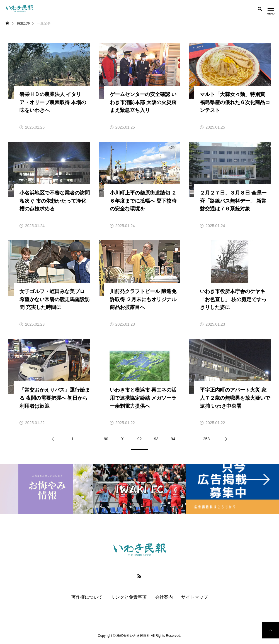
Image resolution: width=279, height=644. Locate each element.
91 (123, 439)
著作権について (87, 597)
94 (173, 439)
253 (206, 439)
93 (156, 439)
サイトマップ (195, 597)
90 (106, 439)
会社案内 (164, 597)
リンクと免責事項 (129, 597)
